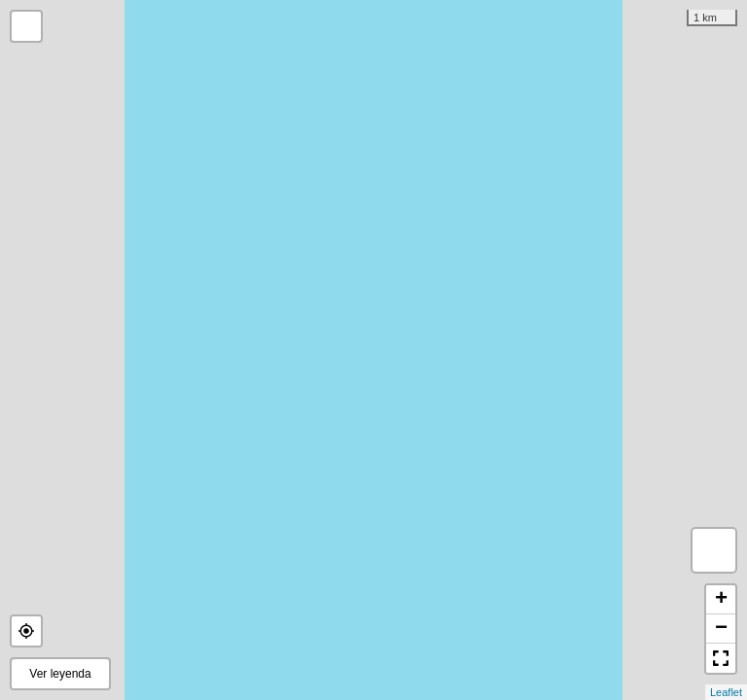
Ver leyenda (60, 674)
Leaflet (726, 692)
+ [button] (721, 600)
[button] (26, 631)
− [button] (721, 629)
